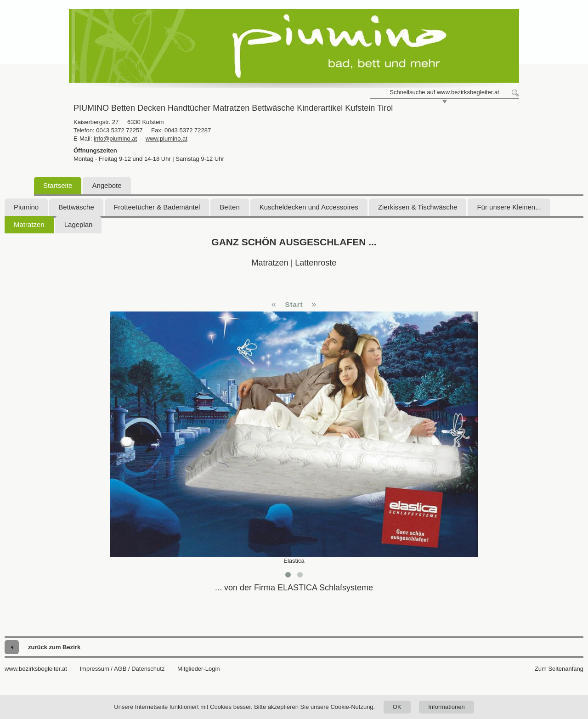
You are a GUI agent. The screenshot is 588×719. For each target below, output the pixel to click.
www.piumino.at (167, 139)
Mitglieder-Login (199, 669)
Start (294, 304)
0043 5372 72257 (119, 130)
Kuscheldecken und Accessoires (309, 207)
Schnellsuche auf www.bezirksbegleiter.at (444, 92)
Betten (229, 207)
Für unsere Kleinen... (509, 207)
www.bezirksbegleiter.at (36, 669)
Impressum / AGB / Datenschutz (122, 669)
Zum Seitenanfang (559, 669)
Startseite (58, 185)
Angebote (107, 185)
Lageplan (79, 224)
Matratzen (29, 224)
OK (397, 707)
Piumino (26, 207)
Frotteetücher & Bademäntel (157, 207)
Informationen (447, 707)
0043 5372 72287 (188, 130)
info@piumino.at (115, 139)
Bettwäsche (76, 207)
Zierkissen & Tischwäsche (418, 207)
